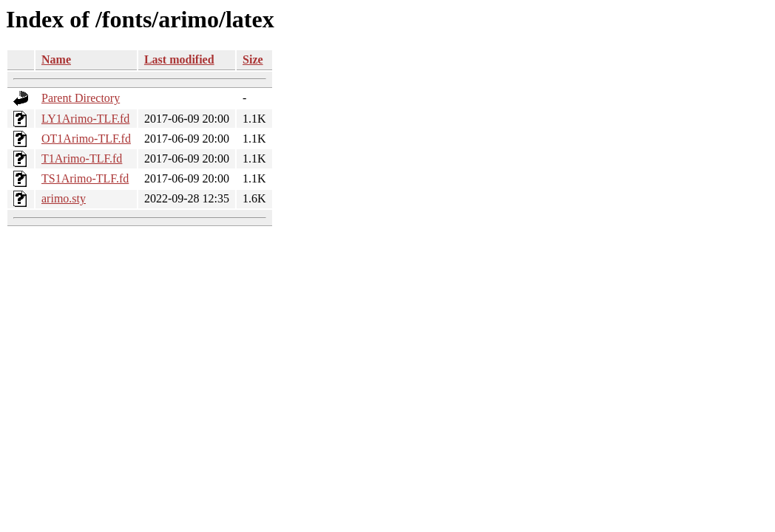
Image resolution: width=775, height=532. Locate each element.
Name (56, 59)
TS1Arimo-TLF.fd (85, 178)
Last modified (179, 59)
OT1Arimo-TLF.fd (86, 139)
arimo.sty (64, 198)
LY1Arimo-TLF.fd (85, 119)
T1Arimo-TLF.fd (82, 158)
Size (253, 59)
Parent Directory (81, 98)
